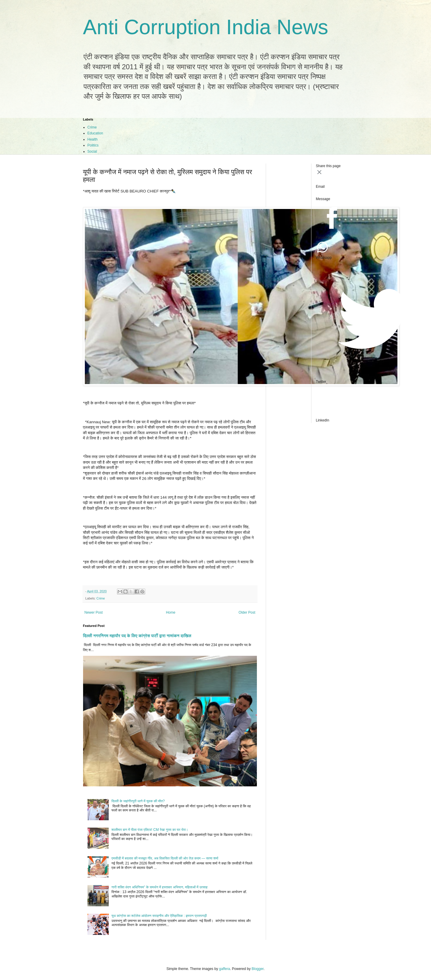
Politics (93, 145)
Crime (92, 127)
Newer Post (94, 612)
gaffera (224, 969)
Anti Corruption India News (206, 27)
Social (92, 151)
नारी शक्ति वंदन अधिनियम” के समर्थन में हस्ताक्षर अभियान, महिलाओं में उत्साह (159, 887)
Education (95, 133)
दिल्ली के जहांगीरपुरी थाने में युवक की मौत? (138, 801)
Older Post (247, 612)
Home (171, 612)
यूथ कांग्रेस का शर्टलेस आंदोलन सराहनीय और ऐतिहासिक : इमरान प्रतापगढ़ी (159, 916)
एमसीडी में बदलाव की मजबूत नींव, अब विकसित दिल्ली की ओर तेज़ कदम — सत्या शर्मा (165, 858)
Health (93, 139)
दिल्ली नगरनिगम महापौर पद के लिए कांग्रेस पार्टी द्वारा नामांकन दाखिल (137, 636)
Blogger (258, 969)
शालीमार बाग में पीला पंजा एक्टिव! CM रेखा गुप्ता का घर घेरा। (150, 830)
